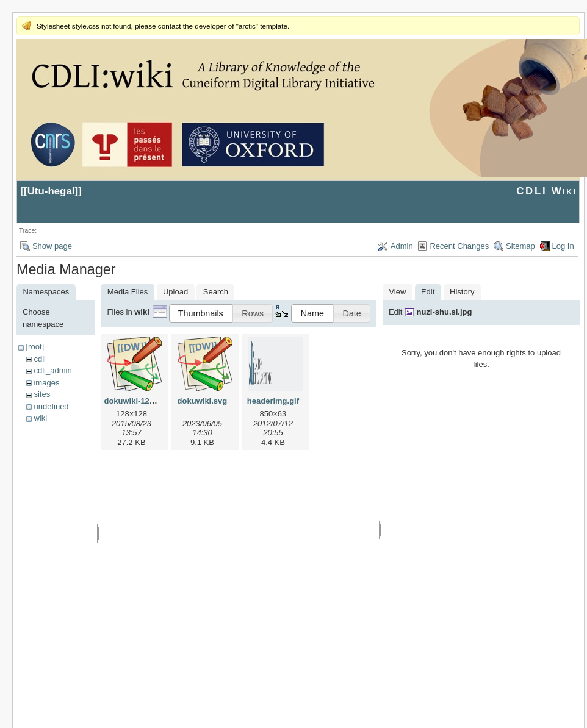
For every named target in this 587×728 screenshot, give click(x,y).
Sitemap (520, 246)
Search (216, 292)
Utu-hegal (51, 191)
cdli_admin (52, 370)
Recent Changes (459, 246)
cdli (40, 359)
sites (42, 394)
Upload (175, 292)
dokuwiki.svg (203, 401)
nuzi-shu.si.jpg (444, 312)
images (46, 383)
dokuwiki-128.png (137, 401)
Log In (563, 246)
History (462, 292)
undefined (51, 406)
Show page (52, 246)
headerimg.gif (273, 401)
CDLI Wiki (546, 191)
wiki (40, 418)
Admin (402, 246)
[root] (35, 347)
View (397, 292)
